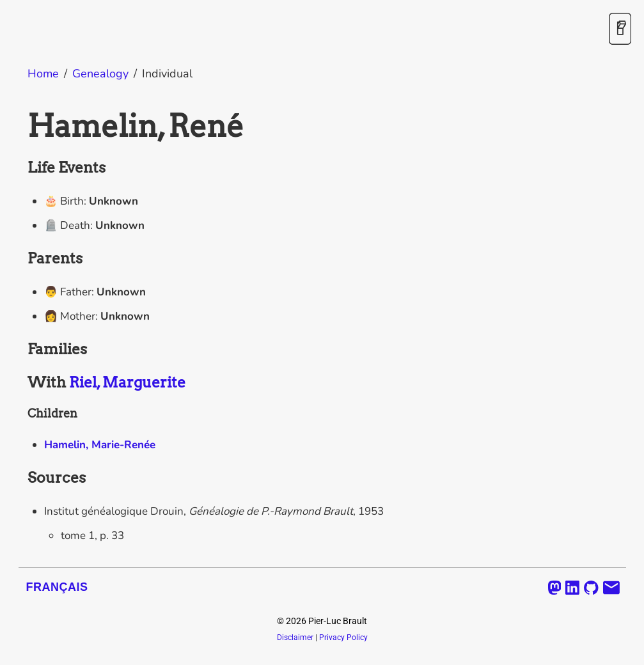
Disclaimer (295, 638)
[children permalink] (21, 414)
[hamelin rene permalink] (21, 126)
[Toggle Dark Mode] (620, 30)
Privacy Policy (343, 638)
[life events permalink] (21, 168)
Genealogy (100, 74)
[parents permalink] (21, 259)
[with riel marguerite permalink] (21, 383)
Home (43, 74)
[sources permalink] (21, 478)
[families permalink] (21, 350)
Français (57, 587)
